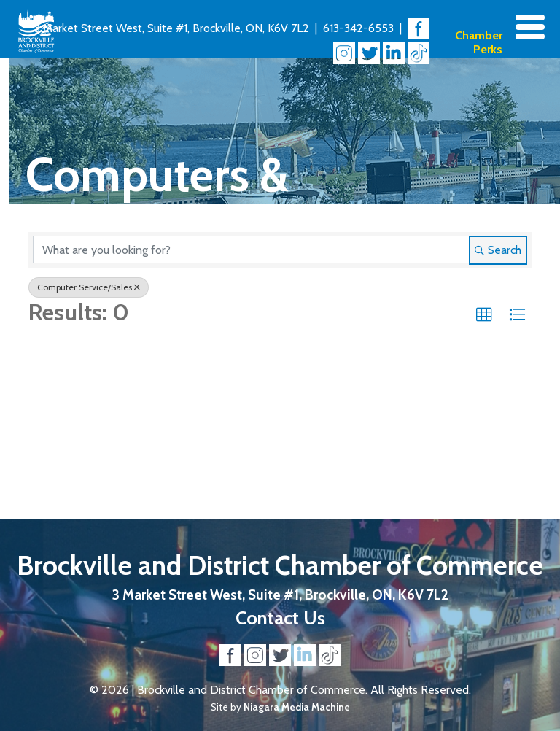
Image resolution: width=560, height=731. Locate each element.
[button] (484, 315)
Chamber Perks (479, 42)
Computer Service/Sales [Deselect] (89, 287)
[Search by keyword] (251, 250)
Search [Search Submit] (498, 250)
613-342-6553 (358, 28)
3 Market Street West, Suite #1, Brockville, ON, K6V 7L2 (172, 28)
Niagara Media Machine (297, 707)
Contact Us (280, 618)
